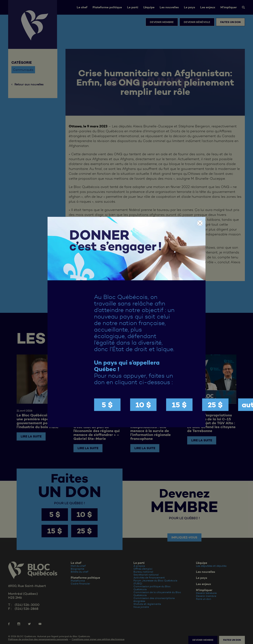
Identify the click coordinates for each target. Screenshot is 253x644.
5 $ (107, 405)
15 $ (179, 405)
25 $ (215, 405)
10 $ (143, 405)
